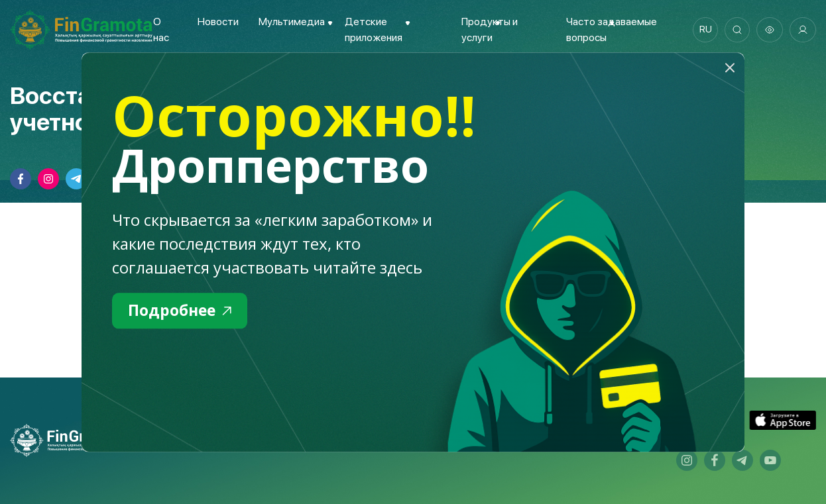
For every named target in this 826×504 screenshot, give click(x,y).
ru (704, 30)
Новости (217, 22)
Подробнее (182, 311)
